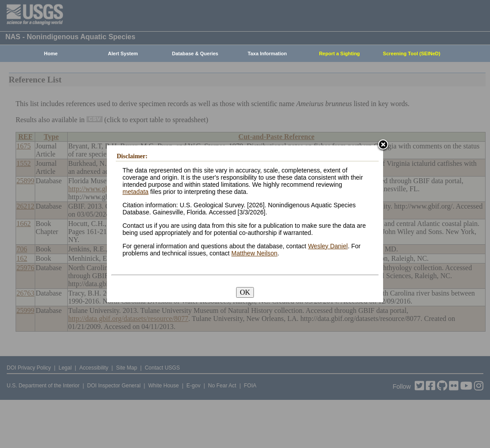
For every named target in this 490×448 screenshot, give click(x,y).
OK (245, 292)
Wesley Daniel (328, 246)
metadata (135, 192)
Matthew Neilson (254, 253)
